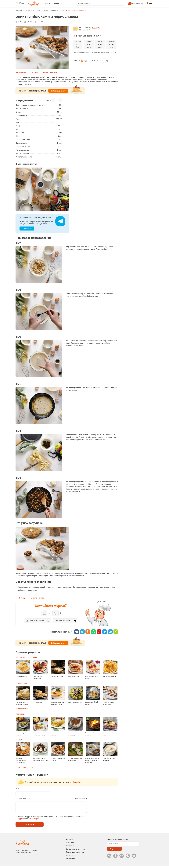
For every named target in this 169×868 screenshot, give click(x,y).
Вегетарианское (22, 709)
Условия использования (76, 851)
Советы (45, 73)
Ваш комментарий (23, 799)
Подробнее (77, 782)
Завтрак (19, 740)
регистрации (34, 821)
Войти (149, 3)
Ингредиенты (21, 73)
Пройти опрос (72, 861)
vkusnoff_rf (27, 229)
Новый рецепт (138, 3)
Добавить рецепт (58, 91)
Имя (17, 789)
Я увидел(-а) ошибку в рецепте (32, 598)
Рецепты (47, 3)
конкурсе (19, 821)
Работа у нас (71, 857)
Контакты (70, 848)
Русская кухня (21, 683)
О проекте (70, 845)
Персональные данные (75, 854)
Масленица (20, 714)
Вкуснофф (96, 27)
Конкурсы (58, 3)
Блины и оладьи (41, 10)
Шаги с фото (34, 73)
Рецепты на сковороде (25, 767)
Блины (53, 10)
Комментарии (56, 73)
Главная (19, 10)
